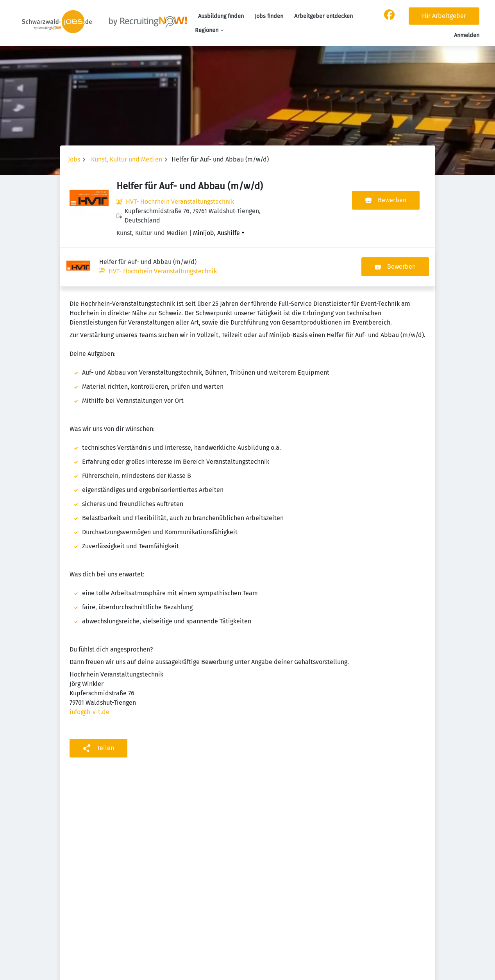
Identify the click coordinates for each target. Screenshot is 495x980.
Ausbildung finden (221, 16)
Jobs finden (269, 16)
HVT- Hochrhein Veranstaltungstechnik (180, 202)
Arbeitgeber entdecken (323, 16)
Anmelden (467, 35)
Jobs (74, 159)
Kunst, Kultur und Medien (127, 159)
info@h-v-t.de (89, 673)
